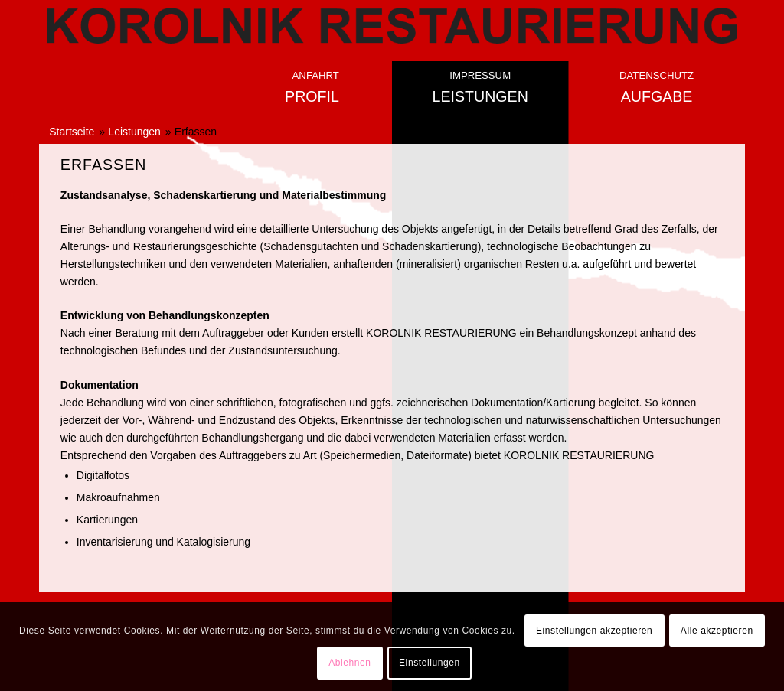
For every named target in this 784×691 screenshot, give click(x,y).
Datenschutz (657, 75)
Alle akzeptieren (717, 631)
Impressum (480, 75)
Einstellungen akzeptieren (594, 631)
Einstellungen (430, 663)
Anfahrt (316, 75)
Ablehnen (350, 663)
